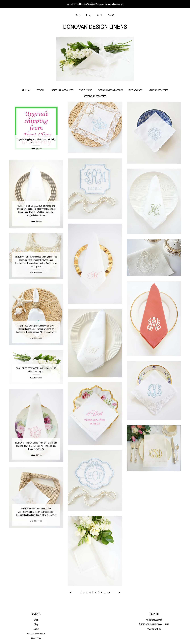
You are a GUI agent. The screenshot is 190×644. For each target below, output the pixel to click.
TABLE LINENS (86, 90)
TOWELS (41, 90)
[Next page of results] (119, 592)
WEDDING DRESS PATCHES (111, 90)
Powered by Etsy (154, 629)
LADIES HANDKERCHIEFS (62, 90)
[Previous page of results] (71, 592)
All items (26, 90)
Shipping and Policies (36, 633)
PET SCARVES (136, 90)
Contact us (36, 638)
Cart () (111, 15)
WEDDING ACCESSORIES (95, 96)
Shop (78, 15)
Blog (88, 15)
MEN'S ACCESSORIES (158, 90)
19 (109, 592)
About (99, 15)
